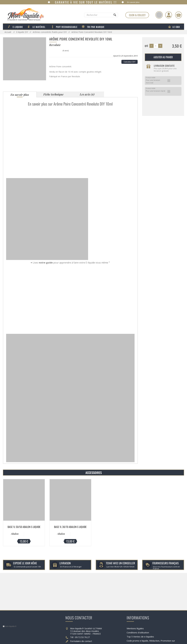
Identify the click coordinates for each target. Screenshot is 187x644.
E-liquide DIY (22, 32)
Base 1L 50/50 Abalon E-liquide (24, 527)
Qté (146, 46)
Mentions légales (135, 628)
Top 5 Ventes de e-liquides (140, 637)
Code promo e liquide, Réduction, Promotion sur (151, 641)
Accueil (8, 32)
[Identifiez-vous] (169, 15)
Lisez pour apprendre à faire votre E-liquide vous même (70, 263)
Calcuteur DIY (130, 62)
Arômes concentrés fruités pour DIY (50, 32)
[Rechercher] (115, 16)
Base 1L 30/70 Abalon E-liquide (70, 527)
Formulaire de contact (81, 641)
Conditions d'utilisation (138, 632)
